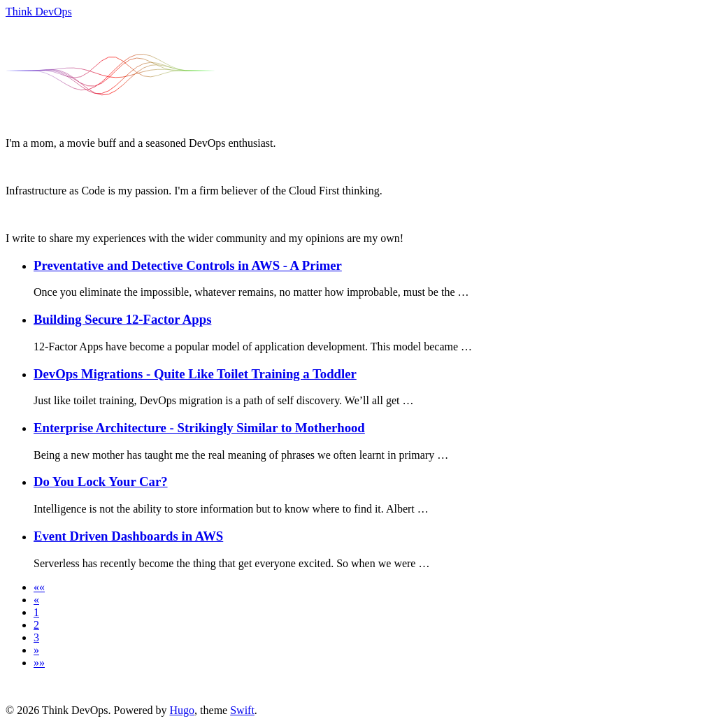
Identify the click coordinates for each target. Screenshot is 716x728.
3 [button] (36, 637)
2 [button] (36, 625)
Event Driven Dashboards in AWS (128, 536)
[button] (39, 587)
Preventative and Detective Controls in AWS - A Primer (188, 265)
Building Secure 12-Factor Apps (122, 319)
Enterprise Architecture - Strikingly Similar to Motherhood (199, 428)
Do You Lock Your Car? (101, 481)
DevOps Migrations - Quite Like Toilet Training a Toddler (195, 374)
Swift (242, 710)
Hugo (182, 710)
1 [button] (36, 612)
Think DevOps (39, 12)
